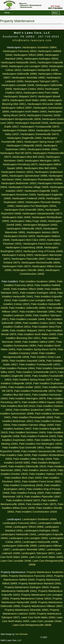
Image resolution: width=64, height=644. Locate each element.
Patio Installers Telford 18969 (27, 289)
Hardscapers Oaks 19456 (16, 217)
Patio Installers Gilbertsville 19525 (27, 466)
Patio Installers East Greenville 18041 (23, 448)
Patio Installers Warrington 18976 (27, 398)
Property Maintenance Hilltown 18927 (42, 606)
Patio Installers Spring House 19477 (33, 380)
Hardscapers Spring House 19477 (43, 142)
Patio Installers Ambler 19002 (25, 387)
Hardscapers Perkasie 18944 (19, 130)
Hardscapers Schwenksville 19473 (39, 134)
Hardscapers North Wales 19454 (28, 112)
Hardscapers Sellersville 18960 (20, 74)
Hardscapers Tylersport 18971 (41, 81)
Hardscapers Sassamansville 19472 (42, 213)
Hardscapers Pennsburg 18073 (20, 164)
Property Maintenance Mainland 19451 (40, 583)
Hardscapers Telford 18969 (28, 55)
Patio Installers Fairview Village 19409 (33, 425)
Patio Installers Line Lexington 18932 (33, 300)
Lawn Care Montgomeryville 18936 (32, 625)
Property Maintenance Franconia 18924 (31, 576)
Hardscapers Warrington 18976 (42, 161)
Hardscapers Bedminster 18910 (19, 183)
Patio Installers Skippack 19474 (27, 330)
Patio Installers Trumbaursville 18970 (40, 364)
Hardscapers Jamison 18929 (42, 232)
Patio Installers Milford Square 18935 (42, 402)
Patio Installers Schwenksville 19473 (36, 372)
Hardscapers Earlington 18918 (41, 59)
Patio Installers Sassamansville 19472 (42, 451)
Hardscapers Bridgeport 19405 (40, 225)
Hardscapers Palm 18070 (16, 266)
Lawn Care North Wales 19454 (38, 617)
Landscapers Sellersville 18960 (19, 546)
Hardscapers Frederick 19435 (28, 198)
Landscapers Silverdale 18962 (28, 549)
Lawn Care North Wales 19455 (46, 557)
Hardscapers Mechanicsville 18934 (41, 263)
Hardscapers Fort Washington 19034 (36, 206)
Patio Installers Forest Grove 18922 (42, 481)
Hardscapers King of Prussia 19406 (43, 251)
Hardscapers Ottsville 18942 (28, 270)
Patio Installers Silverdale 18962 (37, 312)
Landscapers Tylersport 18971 (38, 553)
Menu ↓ (56, 13)
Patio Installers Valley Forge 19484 (33, 459)
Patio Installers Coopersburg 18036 (23, 485)
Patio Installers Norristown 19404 (27, 432)
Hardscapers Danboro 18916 (17, 172)
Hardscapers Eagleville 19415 (41, 191)
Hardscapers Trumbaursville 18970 (40, 127)
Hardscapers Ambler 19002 (43, 149)
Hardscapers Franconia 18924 (20, 51)
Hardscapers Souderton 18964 (39, 47)
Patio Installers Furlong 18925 (27, 493)
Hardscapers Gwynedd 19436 (31, 123)
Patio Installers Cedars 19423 (39, 323)
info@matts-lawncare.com (32, 40)
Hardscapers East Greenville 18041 (24, 210)
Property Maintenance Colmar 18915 (31, 599)
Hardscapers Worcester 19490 (44, 104)
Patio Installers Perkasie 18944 (18, 368)
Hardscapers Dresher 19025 (19, 236)
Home (7, 13)
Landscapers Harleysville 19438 (40, 542)
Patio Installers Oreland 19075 (23, 500)
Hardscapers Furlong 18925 (18, 255)
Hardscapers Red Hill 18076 (16, 153)
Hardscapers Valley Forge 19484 (28, 221)
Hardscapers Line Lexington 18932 (28, 66)
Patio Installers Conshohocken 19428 (36, 512)
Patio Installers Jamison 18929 (39, 470)
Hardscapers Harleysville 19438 (40, 70)
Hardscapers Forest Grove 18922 (42, 244)
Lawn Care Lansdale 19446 (16, 561)
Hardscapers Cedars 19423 (28, 89)
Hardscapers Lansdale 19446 (18, 85)
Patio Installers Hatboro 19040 (46, 474)
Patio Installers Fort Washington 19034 (41, 444)
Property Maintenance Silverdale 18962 (27, 610)
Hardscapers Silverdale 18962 (28, 78)
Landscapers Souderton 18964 (39, 519)
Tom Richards (21, 634)
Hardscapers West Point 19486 (41, 93)
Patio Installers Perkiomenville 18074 (35, 391)
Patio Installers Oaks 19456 (15, 455)
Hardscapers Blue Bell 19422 (28, 157)
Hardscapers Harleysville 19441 (19, 62)
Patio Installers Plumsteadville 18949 (33, 417)
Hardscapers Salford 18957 (17, 108)
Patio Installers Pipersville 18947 (43, 497)
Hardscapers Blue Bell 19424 (40, 168)
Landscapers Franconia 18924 (20, 523)
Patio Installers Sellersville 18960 (27, 308)
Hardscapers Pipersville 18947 (28, 259)
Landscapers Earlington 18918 (41, 531)
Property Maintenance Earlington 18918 (27, 587)
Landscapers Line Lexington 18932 (28, 538)
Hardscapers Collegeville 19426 (24, 146)
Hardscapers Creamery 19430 (44, 115)
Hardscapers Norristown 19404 (19, 195)
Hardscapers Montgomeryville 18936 (21, 119)
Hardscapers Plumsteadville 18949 (42, 179)
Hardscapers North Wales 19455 (28, 100)
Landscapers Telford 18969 (28, 527)
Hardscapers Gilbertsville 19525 (24, 229)
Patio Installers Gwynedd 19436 (27, 361)
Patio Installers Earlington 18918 (38, 293)
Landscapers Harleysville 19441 (19, 534)
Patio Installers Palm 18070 (41, 504)
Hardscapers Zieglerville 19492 (24, 138)
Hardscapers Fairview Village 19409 (28, 187)
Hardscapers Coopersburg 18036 (24, 247)
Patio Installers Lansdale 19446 (27, 319)
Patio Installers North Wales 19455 (37, 334)
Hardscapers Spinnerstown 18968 (28, 176)
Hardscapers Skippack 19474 (20, 96)
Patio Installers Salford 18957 (39, 342)
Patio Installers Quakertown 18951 (33, 410)
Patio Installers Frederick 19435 (38, 436)
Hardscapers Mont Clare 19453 (28, 240)
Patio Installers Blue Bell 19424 (18, 406)
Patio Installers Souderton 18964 (37, 281)
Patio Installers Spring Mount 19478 (36, 349)
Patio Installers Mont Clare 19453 (23, 478)
